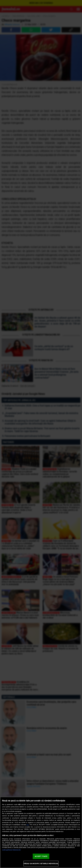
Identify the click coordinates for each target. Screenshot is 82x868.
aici (28, 825)
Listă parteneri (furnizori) (11, 850)
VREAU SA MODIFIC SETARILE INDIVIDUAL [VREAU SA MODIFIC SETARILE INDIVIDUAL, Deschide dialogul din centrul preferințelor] (41, 864)
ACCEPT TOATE (41, 856)
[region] (41, 832)
